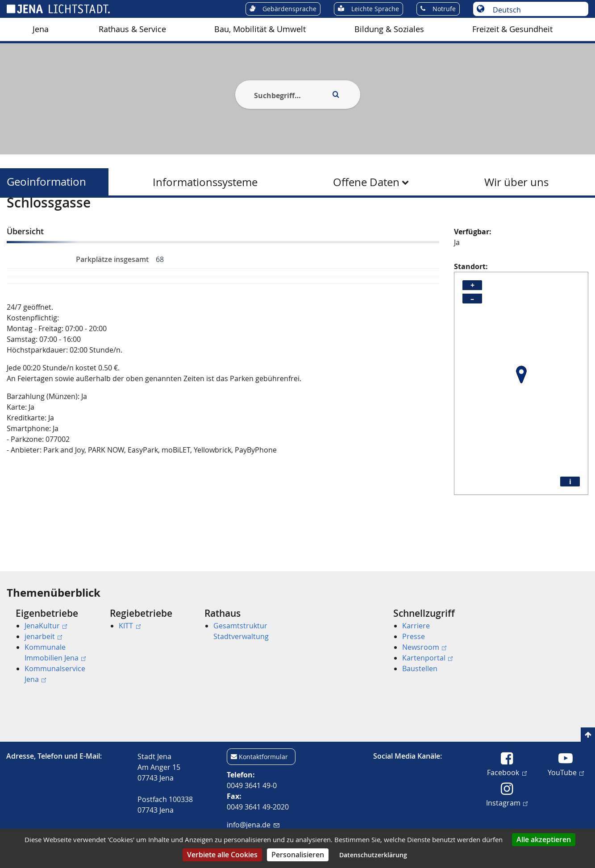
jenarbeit (43, 636)
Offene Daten (366, 182)
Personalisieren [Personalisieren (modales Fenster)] (298, 855)
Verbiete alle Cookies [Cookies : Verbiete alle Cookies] (222, 855)
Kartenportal (427, 658)
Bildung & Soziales (389, 29)
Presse (414, 636)
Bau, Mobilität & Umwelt (260, 29)
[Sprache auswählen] (535, 10)
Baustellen (420, 669)
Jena (41, 29)
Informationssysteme (205, 182)
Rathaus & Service (132, 29)
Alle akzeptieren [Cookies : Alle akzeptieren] (544, 839)
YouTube (566, 772)
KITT (129, 626)
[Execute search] (336, 95)
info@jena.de (253, 825)
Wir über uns (516, 182)
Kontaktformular (263, 757)
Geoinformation (46, 182)
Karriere (416, 626)
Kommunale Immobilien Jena (55, 652)
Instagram (507, 802)
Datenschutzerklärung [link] (373, 855)
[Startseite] (17, 220)
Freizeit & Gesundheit (512, 29)
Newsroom (424, 647)
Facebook (507, 772)
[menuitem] (41, 29)
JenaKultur (46, 626)
